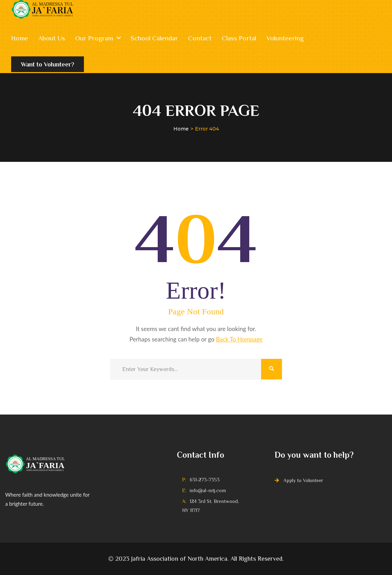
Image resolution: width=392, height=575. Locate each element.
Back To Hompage (239, 339)
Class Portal (239, 38)
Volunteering (285, 38)
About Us (52, 38)
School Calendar (154, 38)
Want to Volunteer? (48, 67)
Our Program (94, 38)
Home (20, 38)
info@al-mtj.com (208, 490)
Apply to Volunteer (303, 480)
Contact (200, 38)
